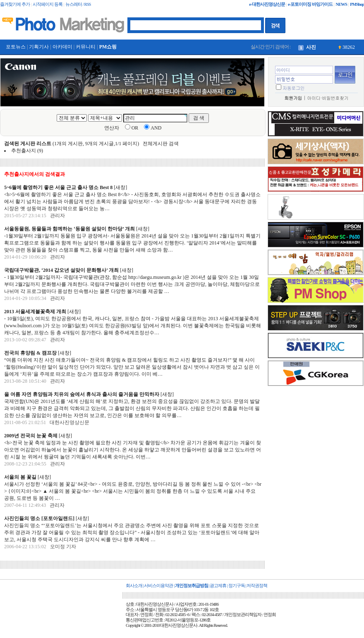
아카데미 (62, 47)
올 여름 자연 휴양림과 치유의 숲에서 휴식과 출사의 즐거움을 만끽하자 (82, 394)
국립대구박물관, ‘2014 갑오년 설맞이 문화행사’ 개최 (61, 270)
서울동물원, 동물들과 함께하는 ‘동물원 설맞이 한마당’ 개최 (69, 229)
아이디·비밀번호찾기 (328, 98)
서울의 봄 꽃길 (20, 477)
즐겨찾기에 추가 (15, 4)
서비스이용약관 (158, 586)
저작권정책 (257, 586)
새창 (120, 187)
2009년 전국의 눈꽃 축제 (31, 436)
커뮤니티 (86, 47)
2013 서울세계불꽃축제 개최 (36, 312)
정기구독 (237, 586)
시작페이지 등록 (48, 4)
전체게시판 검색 (161, 144)
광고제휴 (218, 586)
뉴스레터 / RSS (78, 4)
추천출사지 (24, 151)
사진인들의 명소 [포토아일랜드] (39, 518)
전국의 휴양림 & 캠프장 (30, 353)
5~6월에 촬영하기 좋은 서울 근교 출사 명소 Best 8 (59, 187)
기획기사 (39, 47)
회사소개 (134, 586)
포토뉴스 (16, 47)
